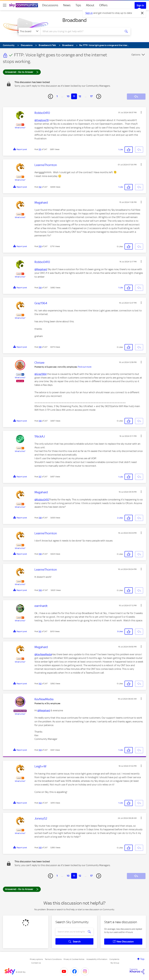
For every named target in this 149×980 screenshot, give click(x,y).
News (67, 5)
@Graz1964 (41, 374)
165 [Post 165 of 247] (40, 848)
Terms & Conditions (53, 959)
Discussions (50, 5)
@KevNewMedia (43, 654)
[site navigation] (5, 5)
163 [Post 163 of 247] (40, 750)
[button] (141, 112)
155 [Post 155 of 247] (40, 347)
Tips (78, 5)
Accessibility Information (97, 959)
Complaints (114, 959)
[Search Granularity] (29, 31)
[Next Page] (99, 96)
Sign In (140, 5)
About (90, 5)
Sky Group (115, 963)
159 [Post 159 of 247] (40, 554)
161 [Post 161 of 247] (40, 631)
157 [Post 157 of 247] (40, 477)
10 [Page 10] (68, 96)
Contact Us (36, 963)
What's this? (20, 128)
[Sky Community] (24, 5)
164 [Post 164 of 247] (40, 803)
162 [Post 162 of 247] (40, 684)
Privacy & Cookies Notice (74, 959)
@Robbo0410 (42, 500)
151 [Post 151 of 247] (40, 149)
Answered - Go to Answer (22, 72)
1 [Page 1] (57, 96)
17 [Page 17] (91, 96)
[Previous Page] (50, 96)
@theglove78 (42, 120)
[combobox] (81, 31)
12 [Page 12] (80, 96)
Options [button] (136, 55)
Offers (103, 5)
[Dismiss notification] (142, 13)
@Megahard (41, 269)
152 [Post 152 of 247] (40, 187)
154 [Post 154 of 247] (40, 288)
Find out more (85, 367)
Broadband (74, 20)
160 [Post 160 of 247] (40, 590)
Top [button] (142, 959)
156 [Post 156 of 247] (40, 421)
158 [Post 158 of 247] (40, 518)
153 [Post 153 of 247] (40, 246)
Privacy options (36, 959)
